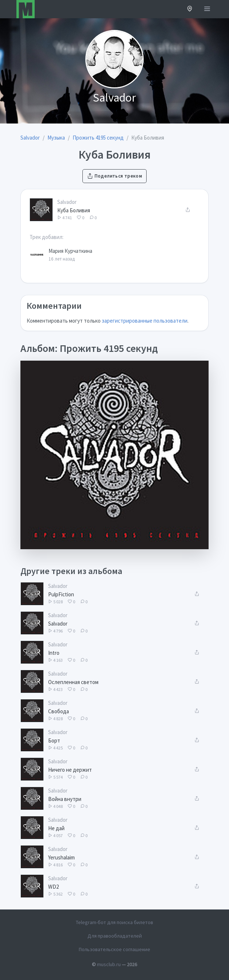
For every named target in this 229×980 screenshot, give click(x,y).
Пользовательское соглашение (114, 949)
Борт (54, 740)
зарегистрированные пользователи (145, 321)
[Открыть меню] (207, 9)
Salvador (67, 202)
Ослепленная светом (73, 682)
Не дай (56, 828)
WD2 (53, 887)
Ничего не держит (70, 770)
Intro (54, 653)
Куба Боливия (74, 210)
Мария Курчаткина (70, 251)
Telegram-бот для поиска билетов (114, 922)
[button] (190, 9)
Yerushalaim (61, 857)
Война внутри (65, 799)
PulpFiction (61, 594)
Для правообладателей (115, 936)
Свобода (59, 711)
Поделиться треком (114, 176)
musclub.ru (109, 964)
